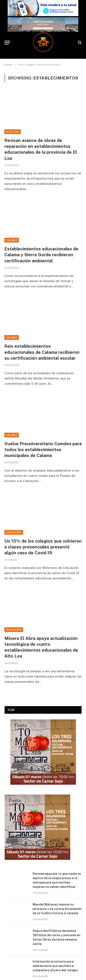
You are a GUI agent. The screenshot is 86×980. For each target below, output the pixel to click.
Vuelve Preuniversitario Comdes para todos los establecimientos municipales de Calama (43, 450)
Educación (14, 532)
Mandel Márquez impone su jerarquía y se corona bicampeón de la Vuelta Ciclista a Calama (57, 909)
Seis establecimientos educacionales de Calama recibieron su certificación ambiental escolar (42, 352)
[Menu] (7, 43)
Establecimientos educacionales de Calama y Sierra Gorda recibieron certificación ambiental (41, 255)
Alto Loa (13, 132)
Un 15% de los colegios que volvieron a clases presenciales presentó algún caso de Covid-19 (43, 547)
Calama (12, 240)
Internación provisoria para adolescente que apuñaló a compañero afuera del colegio (55, 966)
